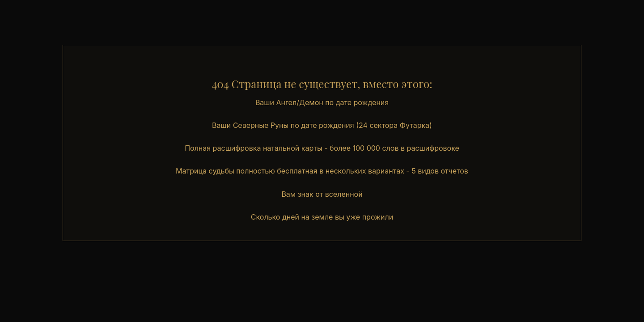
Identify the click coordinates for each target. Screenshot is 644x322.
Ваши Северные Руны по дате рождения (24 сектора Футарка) (322, 125)
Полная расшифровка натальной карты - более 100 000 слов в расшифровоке (322, 148)
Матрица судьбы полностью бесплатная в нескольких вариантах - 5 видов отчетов (322, 171)
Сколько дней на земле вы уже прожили (322, 217)
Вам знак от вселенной (322, 194)
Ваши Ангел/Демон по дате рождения (322, 102)
